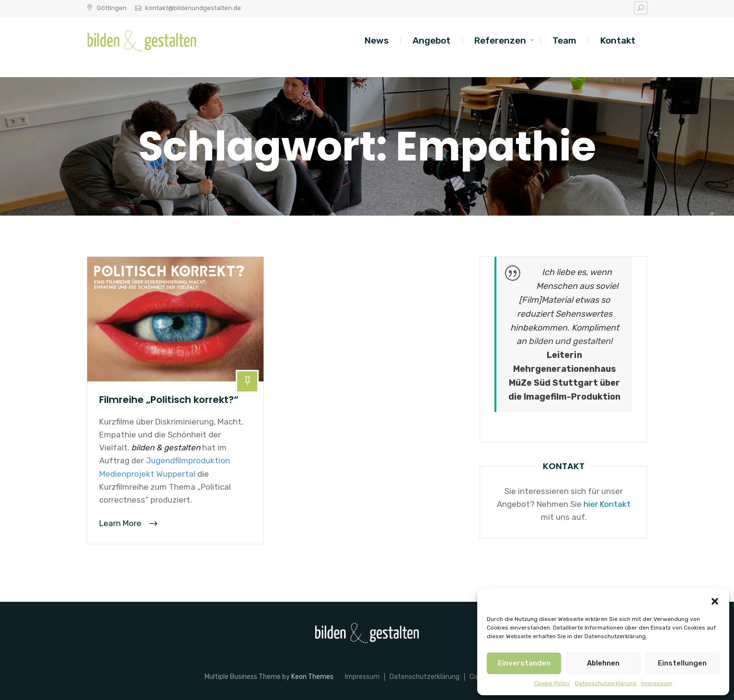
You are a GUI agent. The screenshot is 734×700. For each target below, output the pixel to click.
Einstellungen (682, 663)
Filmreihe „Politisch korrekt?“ (169, 400)
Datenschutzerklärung (606, 683)
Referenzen (500, 40)
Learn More (121, 523)
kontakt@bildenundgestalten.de (193, 8)
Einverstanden (524, 663)
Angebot (431, 40)
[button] (715, 600)
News (377, 40)
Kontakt (618, 40)
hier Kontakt (607, 504)
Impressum (657, 683)
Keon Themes (312, 677)
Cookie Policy (552, 683)
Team (564, 40)
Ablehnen (603, 663)
